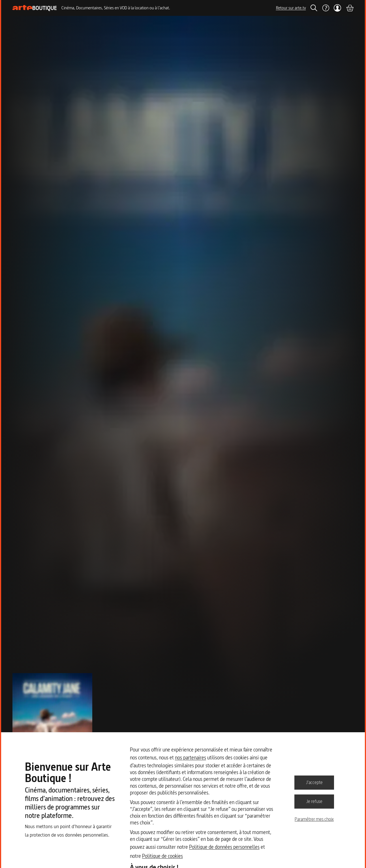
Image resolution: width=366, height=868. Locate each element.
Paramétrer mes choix (314, 819)
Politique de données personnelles (224, 847)
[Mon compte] (338, 8)
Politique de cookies (162, 856)
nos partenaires (191, 758)
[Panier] (350, 8)
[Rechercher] (314, 8)
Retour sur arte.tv (291, 8)
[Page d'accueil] (35, 8)
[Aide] (326, 8)
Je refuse (314, 801)
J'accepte (314, 782)
